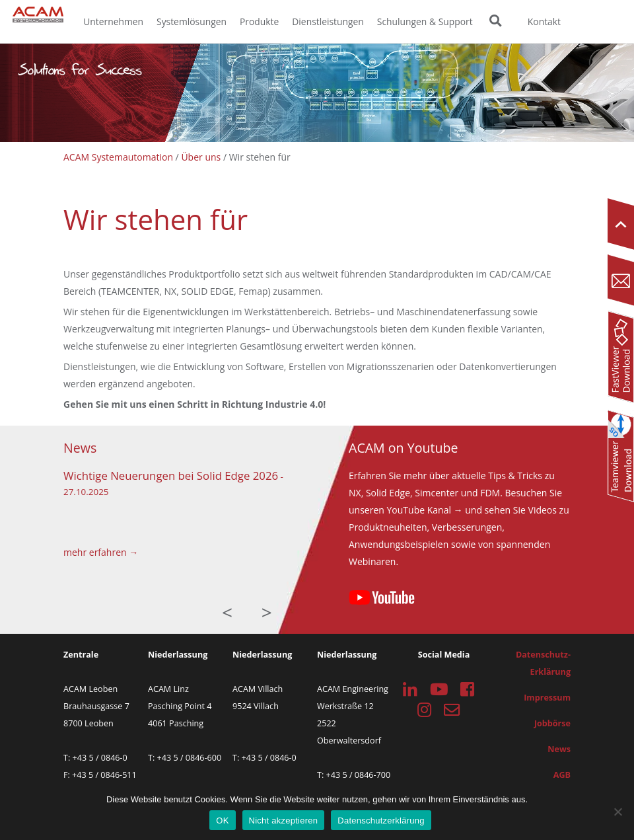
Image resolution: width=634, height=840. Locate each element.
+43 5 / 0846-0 (100, 758)
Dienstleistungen (328, 21)
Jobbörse (552, 723)
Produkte (259, 21)
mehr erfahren (95, 552)
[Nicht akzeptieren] (617, 812)
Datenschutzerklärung (381, 821)
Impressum (547, 698)
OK (222, 821)
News (559, 749)
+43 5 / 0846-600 (190, 758)
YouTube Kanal (419, 510)
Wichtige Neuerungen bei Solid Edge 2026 (171, 476)
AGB (562, 775)
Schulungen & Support (425, 21)
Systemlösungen (192, 21)
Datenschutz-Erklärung (543, 663)
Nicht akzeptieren (284, 821)
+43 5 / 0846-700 (359, 775)
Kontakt (544, 21)
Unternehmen (113, 21)
